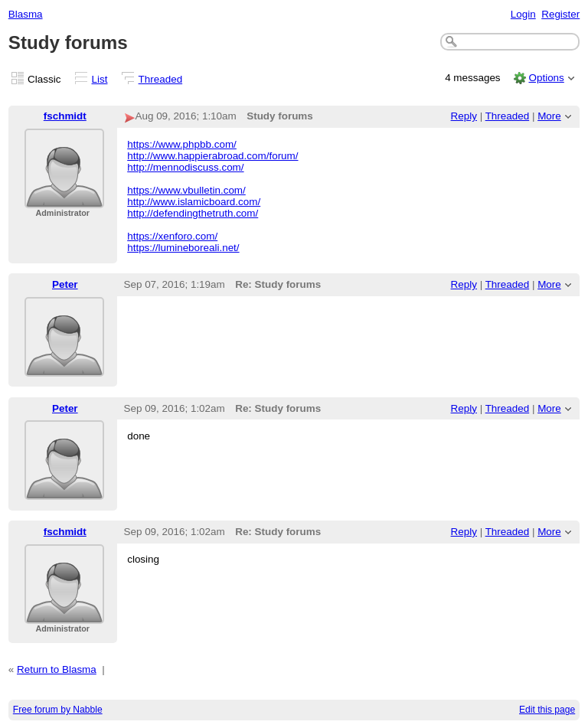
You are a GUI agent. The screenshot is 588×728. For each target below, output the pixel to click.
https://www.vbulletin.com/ (186, 190)
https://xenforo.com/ (172, 236)
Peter (65, 284)
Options (546, 78)
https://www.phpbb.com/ (182, 144)
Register (560, 14)
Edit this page (547, 710)
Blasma (26, 14)
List (100, 79)
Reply (464, 116)
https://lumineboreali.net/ (183, 248)
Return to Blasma (57, 669)
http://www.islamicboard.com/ (194, 202)
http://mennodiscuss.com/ (185, 167)
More (549, 116)
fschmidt (65, 116)
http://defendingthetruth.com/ (193, 213)
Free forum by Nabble (58, 710)
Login (523, 14)
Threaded (161, 79)
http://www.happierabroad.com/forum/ (212, 156)
